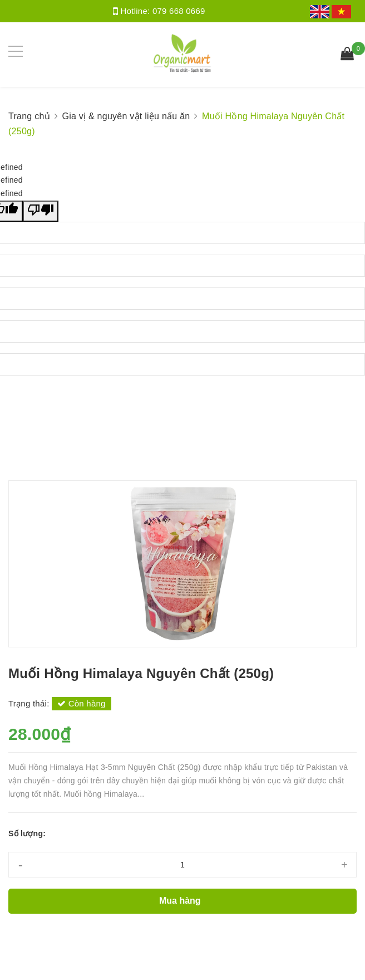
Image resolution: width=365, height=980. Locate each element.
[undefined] (41, 211)
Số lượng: (27, 833)
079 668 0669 (179, 11)
